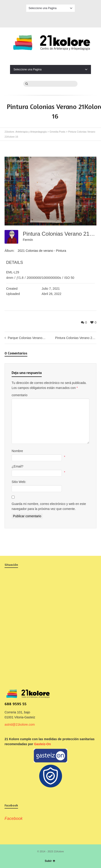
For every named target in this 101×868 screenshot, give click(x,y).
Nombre (17, 451)
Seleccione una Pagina (50, 8)
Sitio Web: (19, 482)
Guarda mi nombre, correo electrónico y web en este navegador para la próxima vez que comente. (49, 506)
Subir (50, 861)
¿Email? (17, 466)
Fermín (28, 240)
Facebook (51, 19)
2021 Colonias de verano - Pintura (42, 251)
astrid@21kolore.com (20, 725)
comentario (19, 395)
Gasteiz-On (42, 744)
